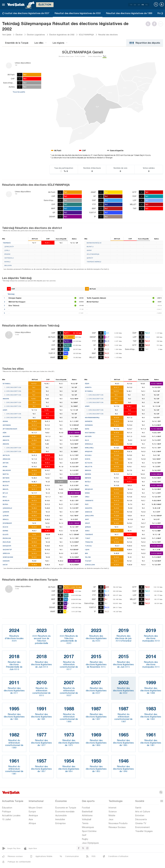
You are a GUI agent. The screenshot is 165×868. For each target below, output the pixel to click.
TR (131, 5)
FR (143, 5)
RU (147, 5)
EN (135, 5)
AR (139, 5)
